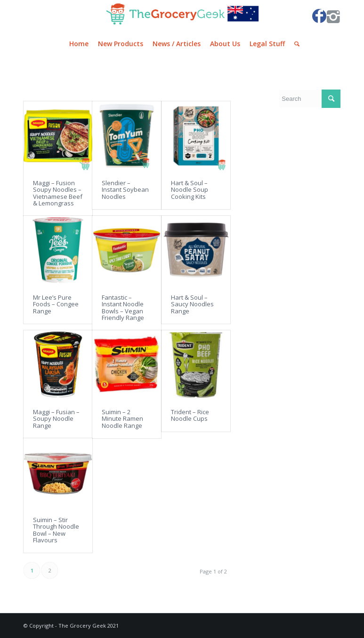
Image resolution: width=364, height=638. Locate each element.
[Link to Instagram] (333, 16)
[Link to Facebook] (319, 16)
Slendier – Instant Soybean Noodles (125, 190)
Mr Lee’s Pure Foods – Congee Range (56, 304)
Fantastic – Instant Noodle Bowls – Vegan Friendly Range (123, 307)
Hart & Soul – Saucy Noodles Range (192, 304)
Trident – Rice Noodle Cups (190, 415)
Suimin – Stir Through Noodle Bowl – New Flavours (56, 530)
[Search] (295, 44)
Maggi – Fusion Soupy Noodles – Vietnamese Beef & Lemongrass (58, 193)
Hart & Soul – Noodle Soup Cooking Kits (190, 190)
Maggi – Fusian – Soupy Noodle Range (56, 419)
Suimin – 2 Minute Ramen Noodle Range (122, 419)
